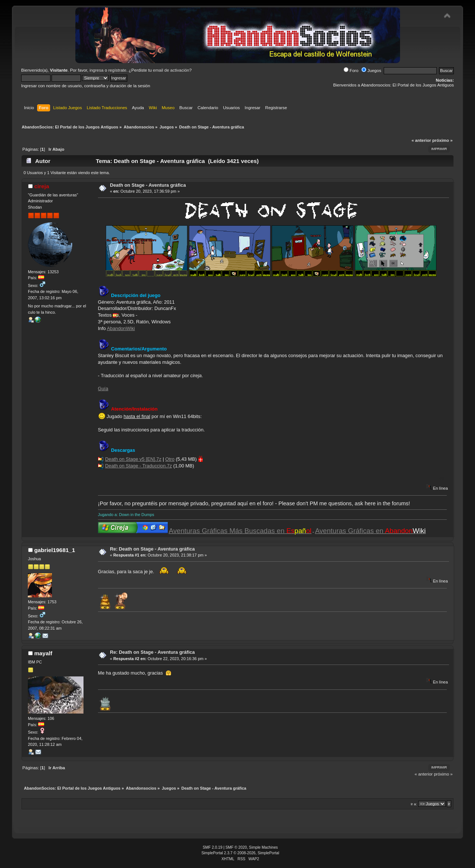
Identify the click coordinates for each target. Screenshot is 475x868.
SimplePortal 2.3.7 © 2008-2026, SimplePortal (240, 853)
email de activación (171, 70)
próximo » (443, 140)
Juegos (371, 71)
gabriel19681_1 (55, 550)
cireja (42, 186)
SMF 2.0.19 (212, 847)
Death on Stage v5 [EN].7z (133, 459)
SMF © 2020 (236, 847)
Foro (351, 71)
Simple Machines (263, 847)
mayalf (43, 653)
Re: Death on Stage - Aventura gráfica (152, 549)
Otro (170, 459)
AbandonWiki (121, 328)
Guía (103, 389)
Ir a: (414, 804)
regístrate (117, 70)
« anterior (421, 140)
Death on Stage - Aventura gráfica (148, 185)
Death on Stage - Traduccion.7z (138, 466)
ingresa (96, 70)
